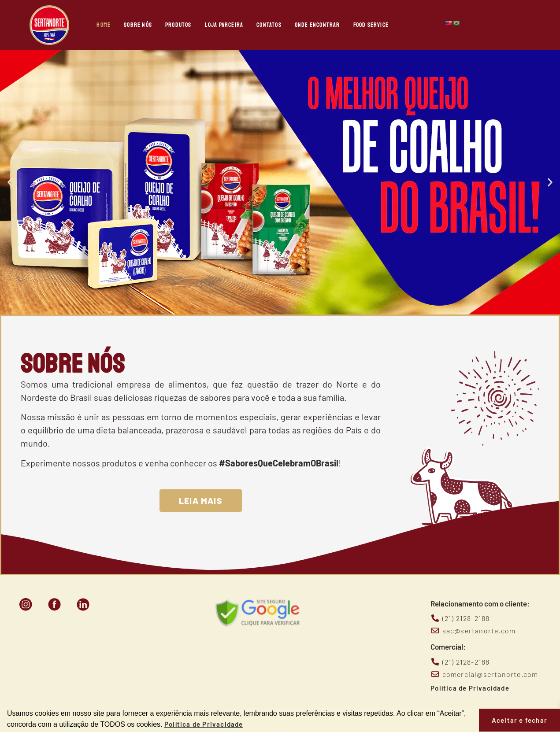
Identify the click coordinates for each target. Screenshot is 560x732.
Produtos (178, 25)
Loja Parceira (224, 25)
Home (104, 25)
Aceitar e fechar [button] (519, 720)
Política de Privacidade (470, 688)
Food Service (371, 25)
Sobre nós (138, 25)
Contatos (269, 25)
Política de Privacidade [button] (204, 724)
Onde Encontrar (317, 25)
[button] (10, 183)
